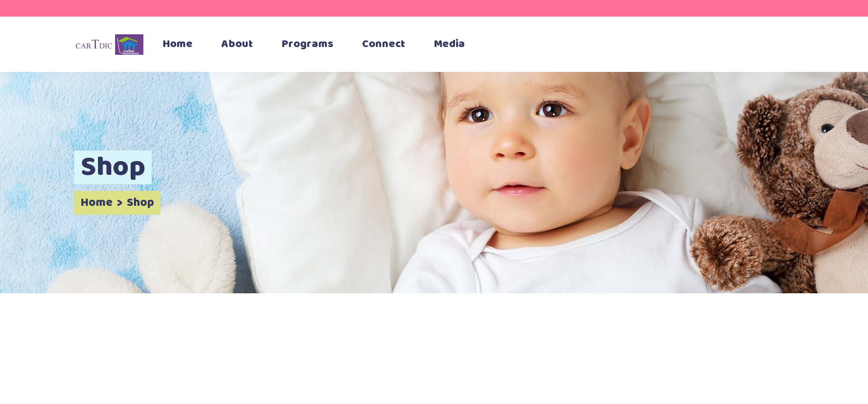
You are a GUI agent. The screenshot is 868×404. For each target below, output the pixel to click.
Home (97, 203)
